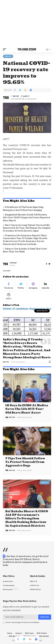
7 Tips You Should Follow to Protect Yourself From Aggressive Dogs (25, 462)
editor (16, 96)
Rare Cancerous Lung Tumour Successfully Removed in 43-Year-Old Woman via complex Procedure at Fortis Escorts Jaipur (27, 228)
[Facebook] (47, 264)
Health (8, 56)
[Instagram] (33, 286)
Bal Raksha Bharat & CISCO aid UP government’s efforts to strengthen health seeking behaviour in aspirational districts (27, 519)
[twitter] (49, 264)
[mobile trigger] (5, 49)
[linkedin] (45, 286)
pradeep (13, 263)
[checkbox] (4, 623)
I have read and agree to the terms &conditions (23, 622)
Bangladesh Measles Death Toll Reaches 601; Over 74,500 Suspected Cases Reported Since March (26, 218)
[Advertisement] (27, 25)
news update (42, 311)
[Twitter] (21, 286)
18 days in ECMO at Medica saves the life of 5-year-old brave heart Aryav (27, 409)
